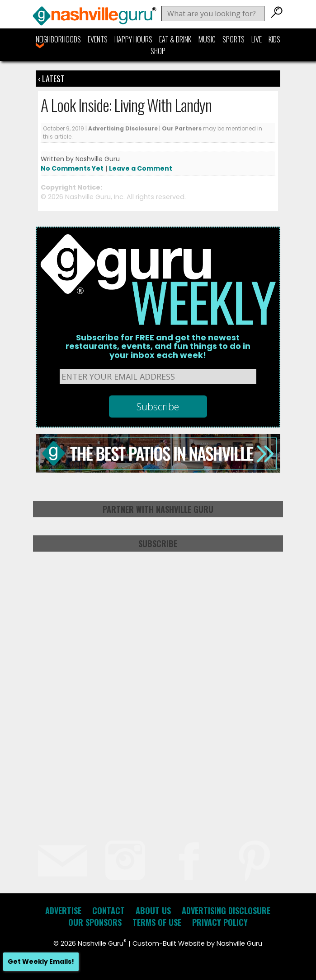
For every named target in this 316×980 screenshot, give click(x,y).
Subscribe (158, 543)
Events (98, 39)
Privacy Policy (220, 922)
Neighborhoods (58, 39)
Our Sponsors (95, 922)
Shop (158, 51)
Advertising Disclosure (123, 128)
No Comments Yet (72, 168)
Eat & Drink (175, 39)
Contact (108, 910)
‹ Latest (51, 79)
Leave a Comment (141, 168)
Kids (274, 39)
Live (257, 39)
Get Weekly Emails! (41, 961)
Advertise (63, 910)
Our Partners (182, 128)
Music (207, 39)
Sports (233, 39)
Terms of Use (157, 922)
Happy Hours (133, 39)
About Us (153, 910)
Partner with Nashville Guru (158, 509)
